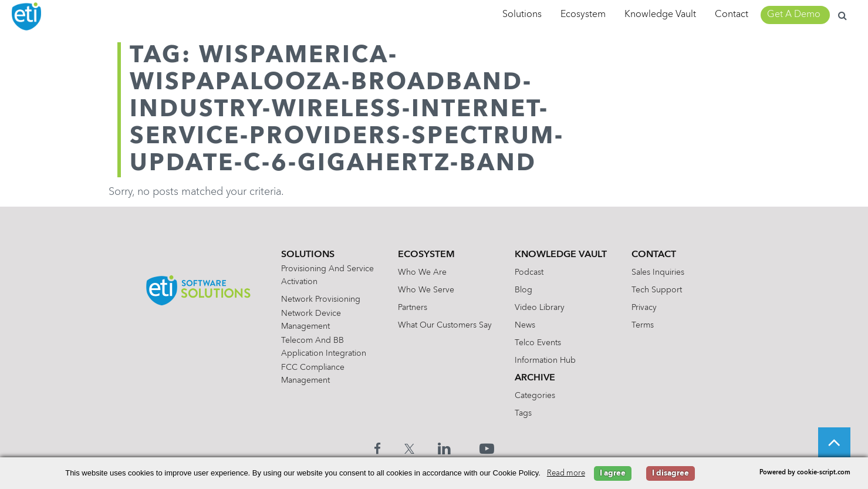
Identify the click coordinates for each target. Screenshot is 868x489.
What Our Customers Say (445, 325)
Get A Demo (794, 15)
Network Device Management (311, 320)
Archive (535, 378)
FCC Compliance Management (313, 374)
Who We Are (422, 272)
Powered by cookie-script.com (805, 473)
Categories (535, 396)
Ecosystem (583, 15)
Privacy (644, 308)
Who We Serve (426, 290)
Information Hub (545, 360)
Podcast (529, 272)
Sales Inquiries (658, 272)
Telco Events (538, 343)
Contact (732, 15)
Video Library (540, 308)
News (525, 325)
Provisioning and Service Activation (327, 275)
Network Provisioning (321, 299)
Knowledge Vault (660, 15)
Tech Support (657, 290)
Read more (566, 473)
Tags (523, 413)
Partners (413, 308)
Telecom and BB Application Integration (324, 347)
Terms (643, 325)
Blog (523, 290)
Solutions (522, 15)
